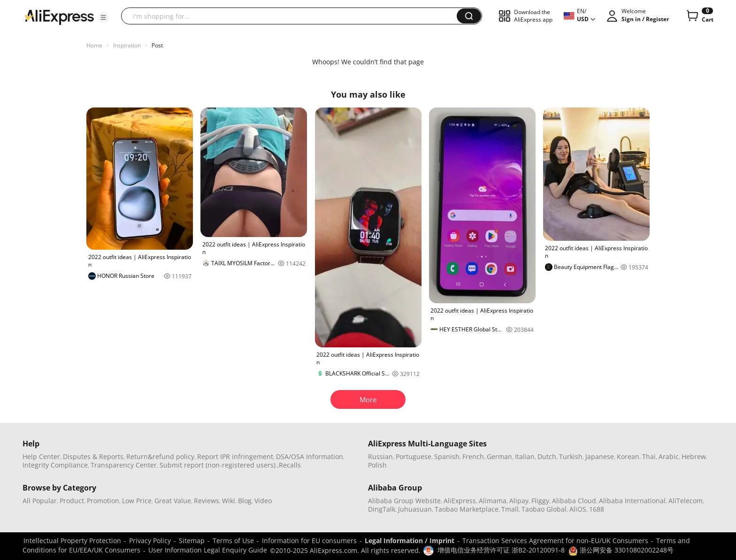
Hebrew (694, 456)
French (473, 456)
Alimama (493, 501)
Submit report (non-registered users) (218, 465)
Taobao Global (544, 509)
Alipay (519, 501)
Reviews (207, 501)
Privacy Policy (150, 541)
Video (263, 501)
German (499, 456)
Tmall (510, 509)
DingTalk (382, 509)
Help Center (41, 456)
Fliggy (540, 501)
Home (94, 45)
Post (157, 45)
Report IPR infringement (235, 456)
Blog (245, 501)
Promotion (103, 501)
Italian (525, 456)
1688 (597, 509)
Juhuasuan (415, 509)
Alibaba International (632, 501)
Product (72, 501)
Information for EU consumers (309, 541)
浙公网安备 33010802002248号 (621, 550)
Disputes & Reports (93, 456)
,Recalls (289, 465)
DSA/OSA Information (310, 456)
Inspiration (127, 45)
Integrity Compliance (55, 465)
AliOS (578, 509)
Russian (380, 456)
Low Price (137, 501)
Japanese (600, 456)
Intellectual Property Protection (72, 541)
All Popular (40, 501)
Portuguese (414, 456)
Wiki (229, 501)
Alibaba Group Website (404, 501)
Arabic (669, 456)
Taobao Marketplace (467, 509)
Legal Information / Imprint (410, 541)
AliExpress (460, 501)
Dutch (547, 456)
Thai (649, 456)
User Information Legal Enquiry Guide (208, 550)
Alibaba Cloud (574, 501)
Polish (377, 465)
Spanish (447, 456)
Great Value (173, 501)
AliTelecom (686, 501)
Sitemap (192, 541)
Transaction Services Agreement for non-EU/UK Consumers (555, 541)
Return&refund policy (160, 456)
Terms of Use (233, 541)
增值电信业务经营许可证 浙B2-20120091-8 (501, 550)
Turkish (571, 456)
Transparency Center (124, 465)
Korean (628, 456)
